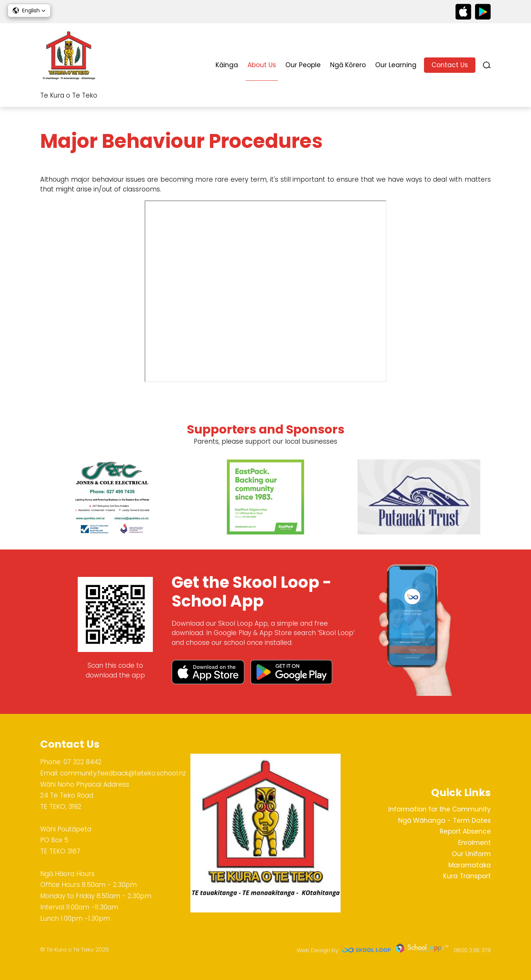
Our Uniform (471, 854)
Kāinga (227, 65)
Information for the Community (440, 809)
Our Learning (396, 65)
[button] (29, 11)
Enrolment (474, 843)
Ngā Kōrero (348, 65)
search (487, 65)
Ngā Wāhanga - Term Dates (444, 820)
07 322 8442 (83, 762)
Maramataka (470, 865)
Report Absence (465, 831)
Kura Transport (467, 876)
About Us (262, 65)
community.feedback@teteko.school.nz (123, 773)
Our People (303, 65)
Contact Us (450, 65)
